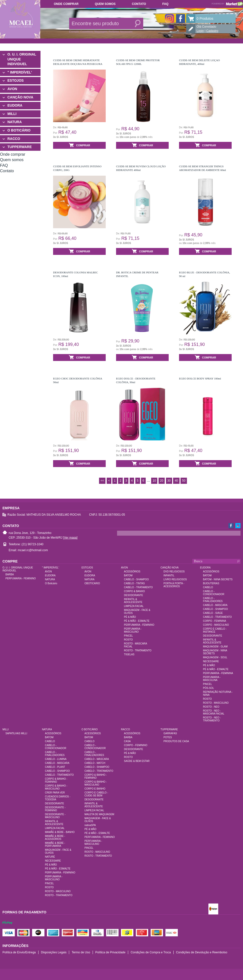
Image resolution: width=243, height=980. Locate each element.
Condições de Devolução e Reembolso (202, 952)
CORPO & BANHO (134, 591)
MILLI (12, 114)
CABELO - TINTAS (134, 583)
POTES (168, 737)
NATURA (15, 122)
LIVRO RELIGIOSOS (175, 579)
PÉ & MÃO (130, 617)
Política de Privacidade (110, 952)
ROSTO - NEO (211, 707)
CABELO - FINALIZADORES (213, 600)
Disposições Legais (54, 952)
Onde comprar (66, 4)
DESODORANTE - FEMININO (55, 809)
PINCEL (128, 636)
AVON (12, 89)
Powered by (227, 4)
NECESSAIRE (211, 661)
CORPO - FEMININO (136, 745)
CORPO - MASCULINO (216, 625)
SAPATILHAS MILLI (16, 733)
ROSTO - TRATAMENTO (138, 650)
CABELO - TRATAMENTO (138, 587)
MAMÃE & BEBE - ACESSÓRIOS (55, 838)
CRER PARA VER (55, 793)
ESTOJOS (16, 80)
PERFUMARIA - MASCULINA (212, 679)
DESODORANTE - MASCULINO (55, 816)
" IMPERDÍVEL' (20, 72)
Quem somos (105, 4)
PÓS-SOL (208, 688)
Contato (139, 4)
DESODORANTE (133, 595)
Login (200, 31)
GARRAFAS (170, 733)
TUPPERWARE (20, 147)
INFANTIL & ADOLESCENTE (133, 601)
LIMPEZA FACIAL (134, 606)
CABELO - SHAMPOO (136, 579)
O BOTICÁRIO (19, 130)
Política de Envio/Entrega (19, 952)
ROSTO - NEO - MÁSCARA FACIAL (214, 712)
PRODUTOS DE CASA (176, 741)
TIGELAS (129, 654)
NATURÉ (50, 857)
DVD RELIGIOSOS (174, 572)
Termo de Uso (81, 952)
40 (176, 481)
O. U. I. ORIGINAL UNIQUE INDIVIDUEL (22, 59)
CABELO (208, 587)
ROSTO (128, 640)
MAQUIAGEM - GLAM (215, 647)
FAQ (165, 4)
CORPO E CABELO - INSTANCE (215, 630)
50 (184, 481)
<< (102, 481)
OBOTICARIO (92, 583)
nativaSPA (90, 825)
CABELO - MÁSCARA (215, 605)
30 (169, 481)
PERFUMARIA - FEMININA (218, 673)
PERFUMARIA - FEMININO (21, 578)
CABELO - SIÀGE (213, 613)
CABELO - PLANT (55, 767)
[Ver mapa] (70, 538)
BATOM (128, 575)
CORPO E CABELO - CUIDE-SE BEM (96, 794)
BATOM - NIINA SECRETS (218, 579)
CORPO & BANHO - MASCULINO (56, 787)
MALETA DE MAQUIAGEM (99, 814)
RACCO (14, 139)
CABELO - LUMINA (56, 759)
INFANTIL (169, 575)
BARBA (10, 575)
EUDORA (15, 105)
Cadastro (212, 31)
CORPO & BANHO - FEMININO (56, 780)
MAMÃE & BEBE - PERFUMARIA (55, 844)
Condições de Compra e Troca (151, 952)
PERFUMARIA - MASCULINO (133, 630)
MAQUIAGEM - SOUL (215, 657)
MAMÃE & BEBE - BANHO (60, 832)
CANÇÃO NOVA (20, 97)
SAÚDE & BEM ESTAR (137, 761)
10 (154, 481)
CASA (127, 741)
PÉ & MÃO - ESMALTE (137, 621)
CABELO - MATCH (95, 763)
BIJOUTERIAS (211, 583)
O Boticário (51, 583)
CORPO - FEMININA (214, 621)
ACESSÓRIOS (132, 572)
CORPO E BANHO (95, 789)
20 (162, 481)
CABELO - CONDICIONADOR (214, 593)
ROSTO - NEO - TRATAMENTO (212, 719)
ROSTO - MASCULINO (216, 703)
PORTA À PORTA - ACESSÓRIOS (174, 585)
